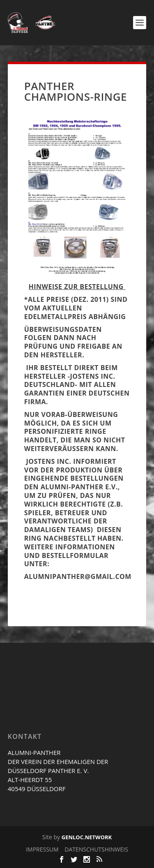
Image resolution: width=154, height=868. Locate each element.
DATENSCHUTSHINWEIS (96, 849)
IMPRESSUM (42, 849)
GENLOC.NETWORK (87, 837)
